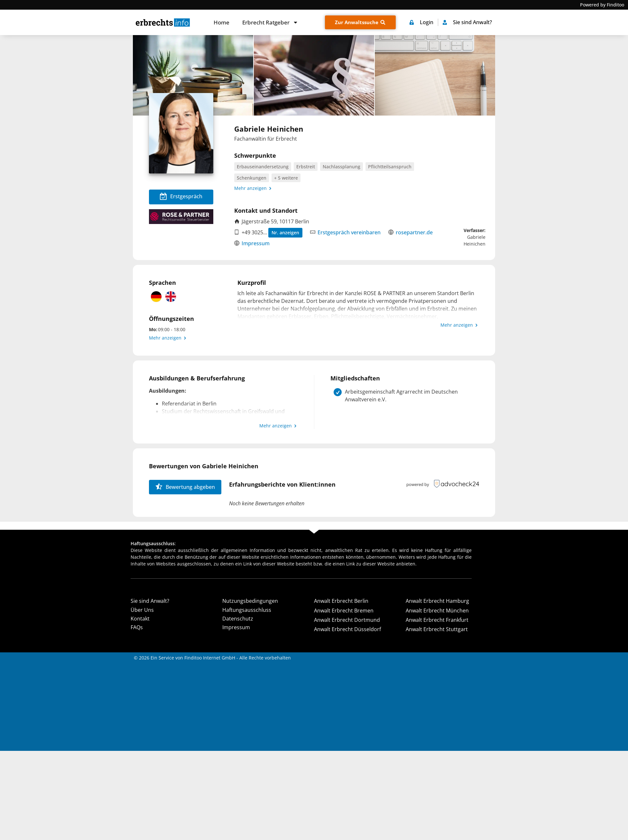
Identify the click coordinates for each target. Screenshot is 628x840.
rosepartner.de (414, 232)
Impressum (256, 243)
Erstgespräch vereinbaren (349, 232)
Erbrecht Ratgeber (270, 22)
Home (222, 22)
